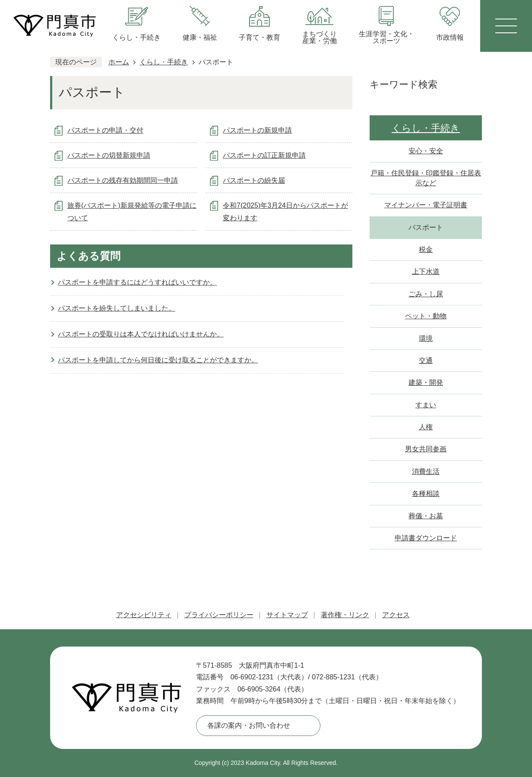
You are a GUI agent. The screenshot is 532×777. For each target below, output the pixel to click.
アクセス (396, 615)
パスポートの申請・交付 (105, 130)
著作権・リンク (345, 615)
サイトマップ (287, 615)
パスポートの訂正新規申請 (264, 155)
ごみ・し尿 (426, 294)
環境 (426, 338)
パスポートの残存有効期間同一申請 (123, 180)
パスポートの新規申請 (257, 130)
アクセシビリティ (144, 615)
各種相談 (426, 493)
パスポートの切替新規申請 (109, 155)
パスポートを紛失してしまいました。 (117, 308)
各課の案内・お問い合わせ (249, 725)
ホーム (119, 62)
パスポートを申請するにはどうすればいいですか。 (137, 282)
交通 (426, 360)
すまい (426, 405)
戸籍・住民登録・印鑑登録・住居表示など (426, 178)
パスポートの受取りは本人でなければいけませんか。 (141, 334)
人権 (426, 427)
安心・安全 (426, 151)
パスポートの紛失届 (254, 180)
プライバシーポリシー (219, 615)
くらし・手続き (164, 62)
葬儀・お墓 (426, 516)
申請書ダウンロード (426, 538)
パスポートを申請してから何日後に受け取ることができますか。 (158, 360)
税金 (426, 249)
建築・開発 (426, 382)
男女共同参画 (426, 449)
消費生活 (426, 471)
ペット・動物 (426, 316)
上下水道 (426, 271)
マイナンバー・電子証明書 (426, 205)
